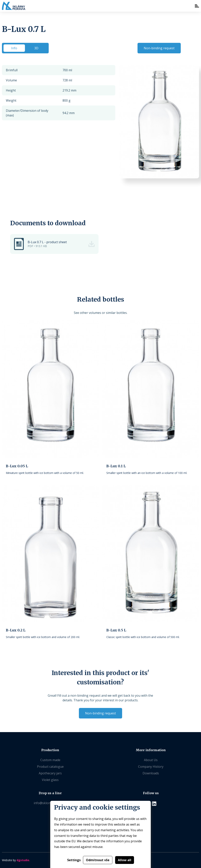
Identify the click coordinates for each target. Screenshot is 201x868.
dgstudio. (23, 860)
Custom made (50, 760)
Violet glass (50, 780)
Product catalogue (50, 767)
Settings (74, 860)
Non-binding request (159, 48)
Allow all (125, 860)
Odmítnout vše (98, 860)
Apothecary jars (50, 773)
